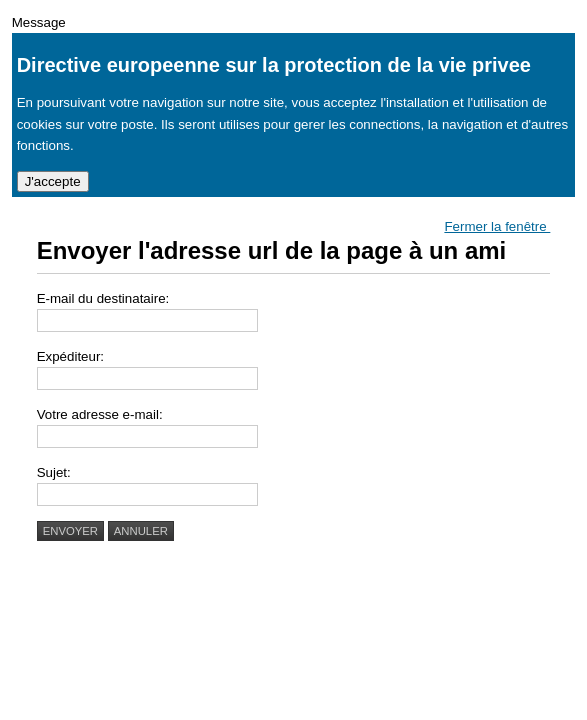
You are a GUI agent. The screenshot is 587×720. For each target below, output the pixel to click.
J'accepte (53, 181)
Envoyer (70, 531)
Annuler (141, 531)
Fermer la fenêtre (497, 226)
